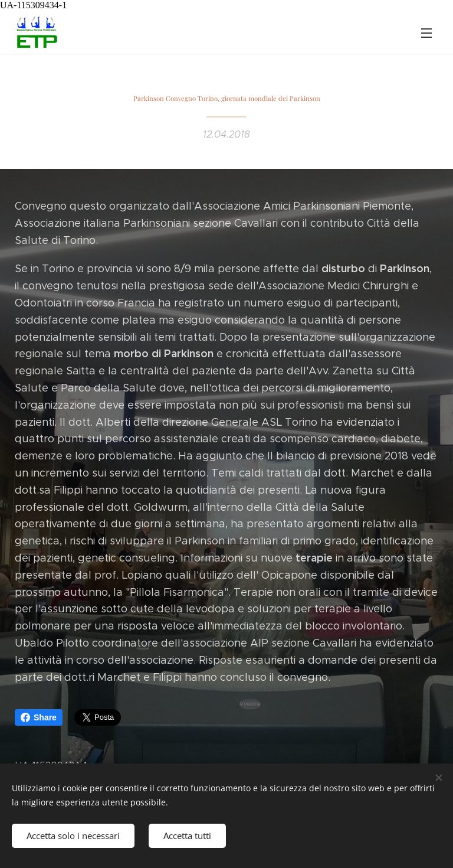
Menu (426, 33)
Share (39, 717)
